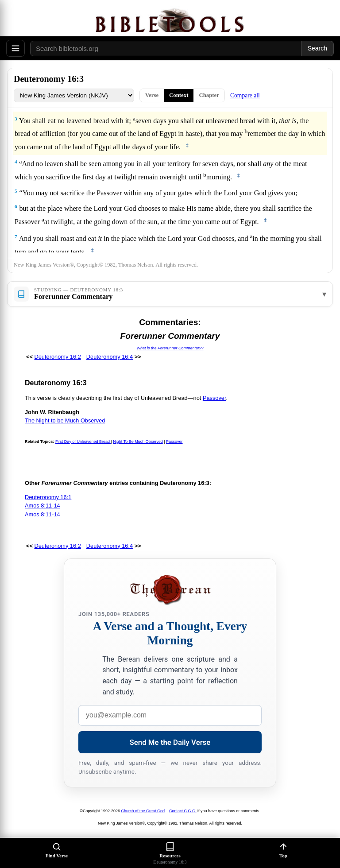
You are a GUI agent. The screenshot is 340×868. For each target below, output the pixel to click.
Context (179, 95)
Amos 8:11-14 (42, 506)
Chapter (209, 95)
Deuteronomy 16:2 (58, 357)
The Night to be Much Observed (65, 420)
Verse (152, 95)
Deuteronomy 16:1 (48, 497)
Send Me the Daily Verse (170, 742)
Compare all (245, 95)
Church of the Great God (143, 811)
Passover (214, 398)
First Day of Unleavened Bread (83, 442)
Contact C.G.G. (183, 811)
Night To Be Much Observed (138, 442)
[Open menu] (15, 48)
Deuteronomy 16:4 (110, 357)
